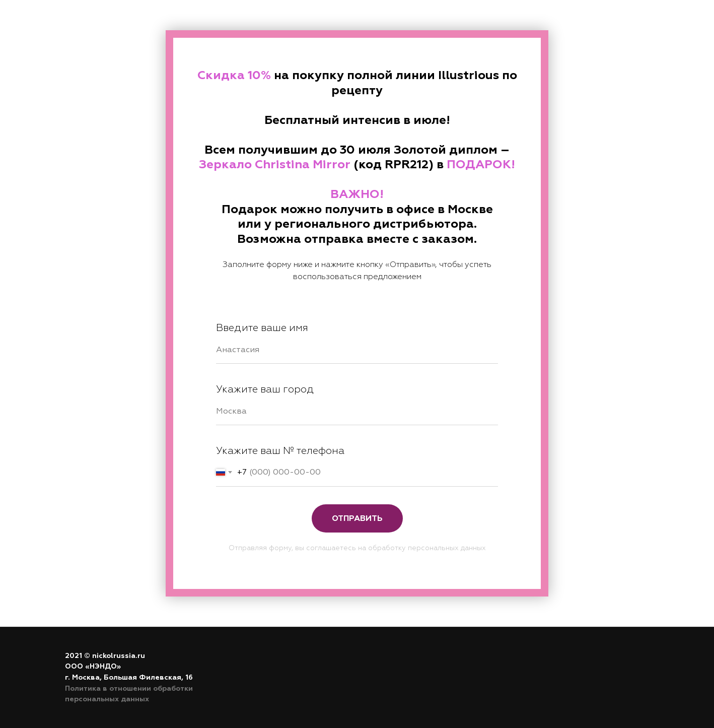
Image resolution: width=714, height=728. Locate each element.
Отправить (357, 518)
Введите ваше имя (262, 328)
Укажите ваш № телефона (280, 451)
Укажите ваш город (265, 389)
